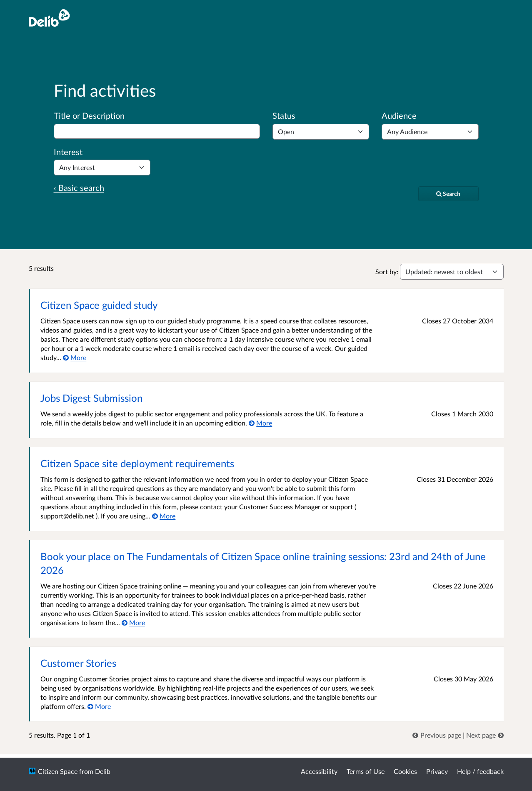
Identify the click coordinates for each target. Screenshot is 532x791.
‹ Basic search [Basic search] (79, 188)
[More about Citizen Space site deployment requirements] (164, 516)
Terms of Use (366, 771)
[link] (438, 735)
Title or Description (89, 115)
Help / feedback (480, 771)
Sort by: (387, 272)
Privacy (437, 771)
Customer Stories (78, 663)
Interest (68, 152)
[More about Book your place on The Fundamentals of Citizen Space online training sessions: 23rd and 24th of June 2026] (134, 622)
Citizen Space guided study (99, 305)
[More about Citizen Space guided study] (75, 357)
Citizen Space (58, 771)
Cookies (405, 771)
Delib (103, 771)
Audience (399, 115)
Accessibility (319, 771)
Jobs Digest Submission (91, 398)
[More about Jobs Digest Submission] (261, 423)
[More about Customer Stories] (99, 706)
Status (284, 115)
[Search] (448, 194)
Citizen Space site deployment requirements (137, 463)
